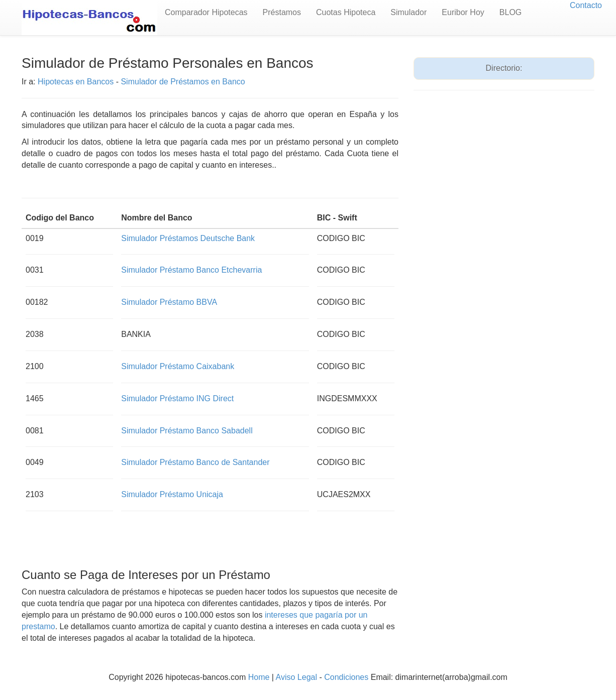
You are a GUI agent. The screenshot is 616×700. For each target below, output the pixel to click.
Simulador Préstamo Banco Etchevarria (191, 270)
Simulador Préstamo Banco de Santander (195, 462)
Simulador (408, 12)
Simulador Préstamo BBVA (169, 302)
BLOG (510, 12)
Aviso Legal (296, 677)
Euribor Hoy (463, 12)
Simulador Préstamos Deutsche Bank (188, 238)
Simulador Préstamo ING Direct (177, 398)
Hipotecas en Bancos (76, 82)
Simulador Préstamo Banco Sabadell (187, 431)
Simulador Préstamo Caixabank (178, 366)
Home (259, 677)
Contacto (586, 5)
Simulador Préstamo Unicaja (172, 494)
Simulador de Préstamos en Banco (183, 82)
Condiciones (346, 677)
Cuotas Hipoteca (346, 12)
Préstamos (282, 12)
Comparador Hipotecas (206, 12)
